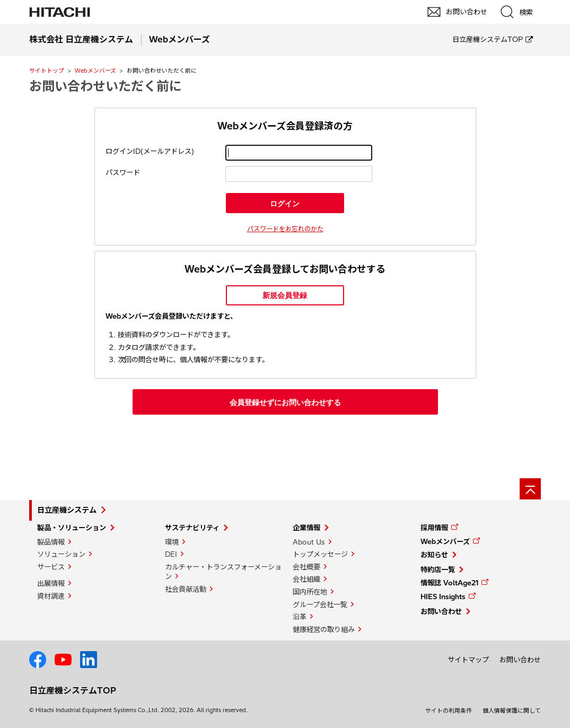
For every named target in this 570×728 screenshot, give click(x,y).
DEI (171, 554)
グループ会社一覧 (320, 604)
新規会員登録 (285, 295)
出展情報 (51, 583)
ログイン (285, 204)
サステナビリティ (192, 528)
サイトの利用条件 (449, 711)
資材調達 (51, 596)
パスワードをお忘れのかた (285, 229)
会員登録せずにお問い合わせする (285, 402)
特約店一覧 (438, 569)
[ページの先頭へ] (530, 489)
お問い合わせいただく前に (106, 86)
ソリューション (61, 554)
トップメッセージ (320, 554)
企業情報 (306, 528)
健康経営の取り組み (324, 629)
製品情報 (51, 542)
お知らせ (434, 555)
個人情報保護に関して (512, 711)
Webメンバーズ (95, 71)
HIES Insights (443, 597)
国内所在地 (310, 592)
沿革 (300, 617)
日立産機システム (67, 510)
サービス (51, 567)
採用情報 (434, 528)
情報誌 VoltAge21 (449, 583)
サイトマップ (468, 660)
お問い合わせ (441, 611)
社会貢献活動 (186, 589)
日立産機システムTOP (488, 39)
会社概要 (306, 567)
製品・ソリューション (72, 528)
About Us (309, 542)
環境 (172, 542)
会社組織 (306, 579)
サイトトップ (47, 71)
